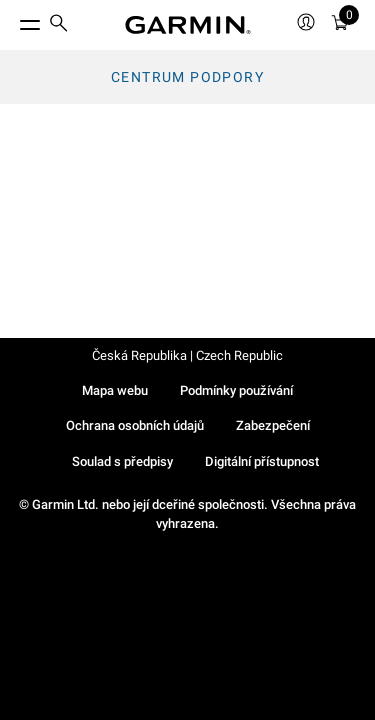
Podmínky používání (236, 390)
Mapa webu (115, 390)
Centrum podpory (187, 77)
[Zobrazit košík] (340, 25)
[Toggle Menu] (12, 20)
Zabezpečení (273, 425)
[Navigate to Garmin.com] (188, 25)
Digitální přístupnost (262, 461)
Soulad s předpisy (122, 461)
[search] (59, 25)
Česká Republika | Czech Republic (187, 355)
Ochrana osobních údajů (135, 425)
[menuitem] (59, 25)
